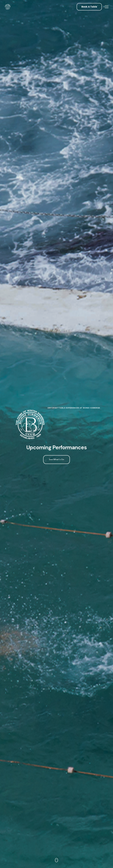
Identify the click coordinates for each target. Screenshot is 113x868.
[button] (89, 7)
